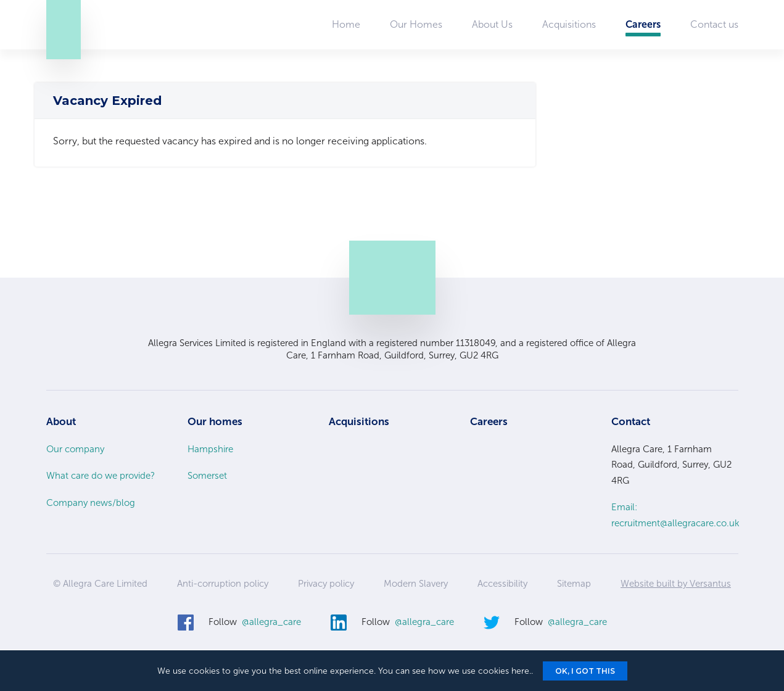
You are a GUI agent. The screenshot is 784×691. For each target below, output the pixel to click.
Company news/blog (91, 503)
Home (346, 24)
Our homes (215, 421)
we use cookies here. (489, 671)
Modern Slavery (416, 584)
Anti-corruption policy (223, 584)
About (61, 421)
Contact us (714, 24)
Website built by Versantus (676, 584)
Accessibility (502, 584)
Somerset (207, 476)
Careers (643, 24)
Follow (255, 623)
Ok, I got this (585, 671)
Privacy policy (326, 584)
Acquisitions (569, 24)
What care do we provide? (101, 476)
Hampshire (210, 449)
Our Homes (416, 24)
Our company (75, 449)
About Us (492, 24)
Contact (631, 421)
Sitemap (574, 584)
